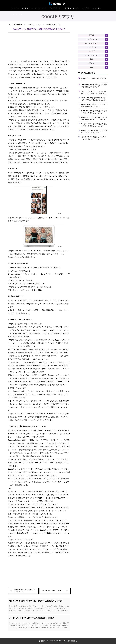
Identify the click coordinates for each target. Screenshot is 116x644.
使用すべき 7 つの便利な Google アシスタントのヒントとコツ (94, 138)
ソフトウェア (36, 25)
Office (92, 35)
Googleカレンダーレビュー (51, 591)
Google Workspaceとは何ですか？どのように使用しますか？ (94, 131)
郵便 (92, 59)
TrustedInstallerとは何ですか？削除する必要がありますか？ (94, 86)
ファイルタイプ (92, 39)
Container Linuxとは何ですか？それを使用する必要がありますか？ (94, 112)
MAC (92, 67)
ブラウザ (92, 51)
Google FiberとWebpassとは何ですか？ (94, 79)
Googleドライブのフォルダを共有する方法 (24, 591)
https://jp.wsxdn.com (56, 641)
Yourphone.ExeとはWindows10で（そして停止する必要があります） (94, 99)
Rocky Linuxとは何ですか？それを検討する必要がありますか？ (94, 105)
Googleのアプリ (55, 25)
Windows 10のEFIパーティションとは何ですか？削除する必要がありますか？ (94, 92)
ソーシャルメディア (92, 55)
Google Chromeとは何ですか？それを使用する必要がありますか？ (94, 125)
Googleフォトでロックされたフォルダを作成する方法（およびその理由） (94, 119)
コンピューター (16, 25)
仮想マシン (92, 63)
